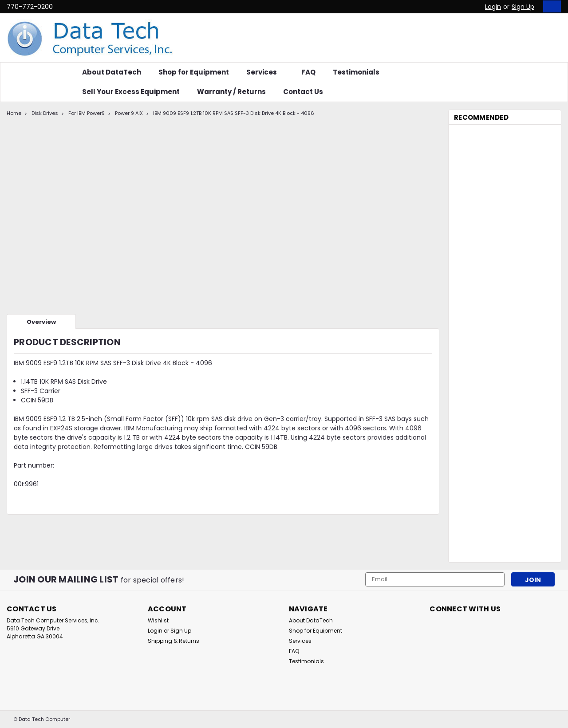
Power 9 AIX (129, 113)
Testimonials (356, 72)
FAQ (308, 72)
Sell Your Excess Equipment (131, 92)
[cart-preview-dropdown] (550, 6)
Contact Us (303, 92)
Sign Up (523, 7)
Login (493, 7)
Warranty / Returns (231, 92)
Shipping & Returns (174, 641)
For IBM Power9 (87, 113)
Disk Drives (45, 113)
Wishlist (158, 620)
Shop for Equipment (194, 72)
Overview (41, 322)
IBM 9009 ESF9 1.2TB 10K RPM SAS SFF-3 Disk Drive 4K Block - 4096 (234, 113)
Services (265, 72)
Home (14, 113)
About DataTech (112, 72)
